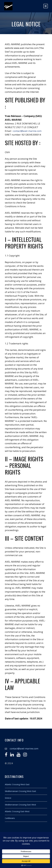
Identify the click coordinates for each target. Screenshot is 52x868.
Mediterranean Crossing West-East (20, 791)
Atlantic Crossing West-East (17, 784)
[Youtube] (19, 755)
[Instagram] (25, 755)
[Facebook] (6, 755)
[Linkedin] (12, 755)
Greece (8, 798)
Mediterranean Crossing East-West (20, 805)
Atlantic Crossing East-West (17, 811)
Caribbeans (10, 818)
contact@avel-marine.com (27, 131)
